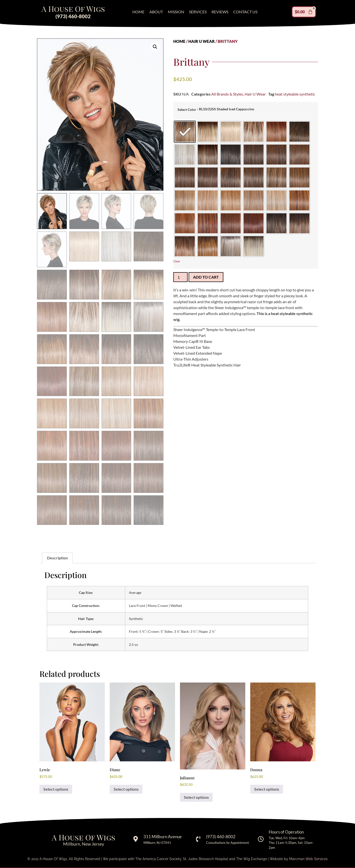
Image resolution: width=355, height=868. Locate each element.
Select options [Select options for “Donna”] (267, 789)
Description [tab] (57, 558)
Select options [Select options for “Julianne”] (196, 797)
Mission (176, 12)
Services (198, 12)
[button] (155, 47)
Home (138, 12)
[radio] (185, 132)
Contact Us (245, 12)
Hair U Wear (202, 41)
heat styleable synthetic (295, 94)
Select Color (187, 110)
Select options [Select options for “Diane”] (126, 789)
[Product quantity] (180, 277)
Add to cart (206, 277)
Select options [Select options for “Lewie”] (56, 789)
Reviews (220, 12)
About (156, 12)
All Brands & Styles (227, 94)
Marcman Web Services (308, 859)
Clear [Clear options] (177, 261)
